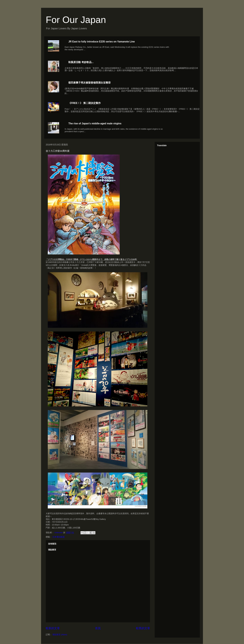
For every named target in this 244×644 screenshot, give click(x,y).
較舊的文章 (143, 628)
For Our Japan (76, 20)
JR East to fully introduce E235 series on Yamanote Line (102, 42)
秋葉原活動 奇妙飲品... (81, 62)
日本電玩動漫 (59, 537)
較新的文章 (53, 628)
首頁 (98, 628)
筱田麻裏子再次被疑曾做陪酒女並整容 (89, 83)
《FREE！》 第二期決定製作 (84, 103)
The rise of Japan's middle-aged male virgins (95, 123)
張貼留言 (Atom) (60, 635)
